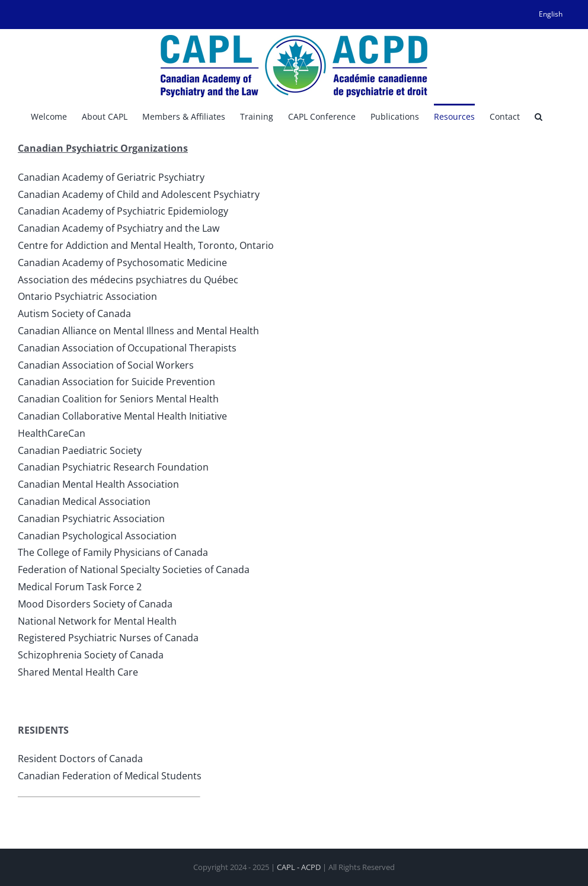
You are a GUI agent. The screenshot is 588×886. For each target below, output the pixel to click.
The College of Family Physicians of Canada (113, 552)
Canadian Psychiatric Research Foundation (113, 467)
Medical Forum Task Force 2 (80, 587)
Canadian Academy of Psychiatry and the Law (119, 228)
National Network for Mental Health (97, 621)
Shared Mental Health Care (78, 672)
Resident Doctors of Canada (80, 759)
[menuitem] (551, 14)
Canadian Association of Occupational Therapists (127, 348)
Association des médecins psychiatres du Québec (128, 280)
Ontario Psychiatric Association (87, 296)
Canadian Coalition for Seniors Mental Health (118, 399)
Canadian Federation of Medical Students (110, 776)
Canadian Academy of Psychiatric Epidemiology (123, 211)
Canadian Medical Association (84, 501)
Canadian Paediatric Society (80, 450)
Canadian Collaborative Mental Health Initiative (122, 416)
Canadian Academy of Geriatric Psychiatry (111, 177)
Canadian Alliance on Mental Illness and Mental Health (138, 331)
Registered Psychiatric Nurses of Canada (108, 638)
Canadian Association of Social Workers (106, 365)
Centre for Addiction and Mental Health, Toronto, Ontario (146, 245)
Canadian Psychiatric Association (91, 519)
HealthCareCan (52, 433)
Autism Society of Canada (74, 314)
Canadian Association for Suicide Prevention (116, 382)
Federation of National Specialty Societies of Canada (134, 570)
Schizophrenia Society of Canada (91, 655)
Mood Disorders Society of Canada (95, 604)
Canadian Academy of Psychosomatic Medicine (122, 263)
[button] (539, 116)
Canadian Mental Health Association (98, 484)
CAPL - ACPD (299, 867)
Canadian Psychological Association (97, 536)
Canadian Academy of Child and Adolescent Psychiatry (139, 194)
